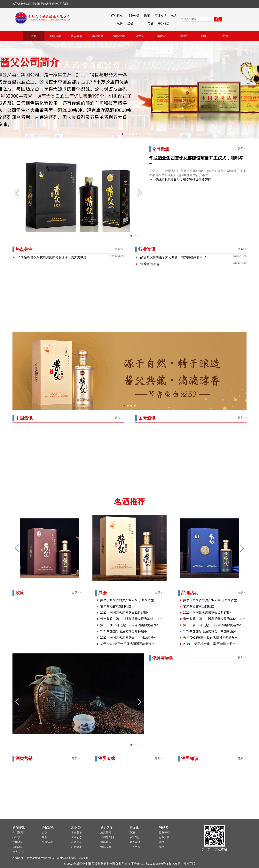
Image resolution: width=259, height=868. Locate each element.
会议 (44, 832)
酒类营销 (106, 832)
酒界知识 (106, 842)
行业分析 (133, 16)
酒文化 (134, 828)
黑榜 (120, 23)
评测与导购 (107, 837)
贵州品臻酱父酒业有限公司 (43, 858)
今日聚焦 (18, 832)
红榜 (130, 23)
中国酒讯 (18, 842)
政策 (147, 16)
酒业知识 (161, 16)
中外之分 (164, 23)
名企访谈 (76, 842)
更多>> (242, 149)
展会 (44, 837)
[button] (242, 548)
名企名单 (76, 832)
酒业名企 (77, 828)
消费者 (163, 828)
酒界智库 (106, 828)
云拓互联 (83, 858)
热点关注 (18, 852)
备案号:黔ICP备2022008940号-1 (148, 864)
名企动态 (76, 837)
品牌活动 (47, 842)
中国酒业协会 (68, 858)
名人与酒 (135, 842)
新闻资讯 (19, 828)
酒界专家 (106, 847)
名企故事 (76, 847)
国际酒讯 (18, 847)
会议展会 (48, 828)
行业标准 (117, 16)
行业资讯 (18, 837)
